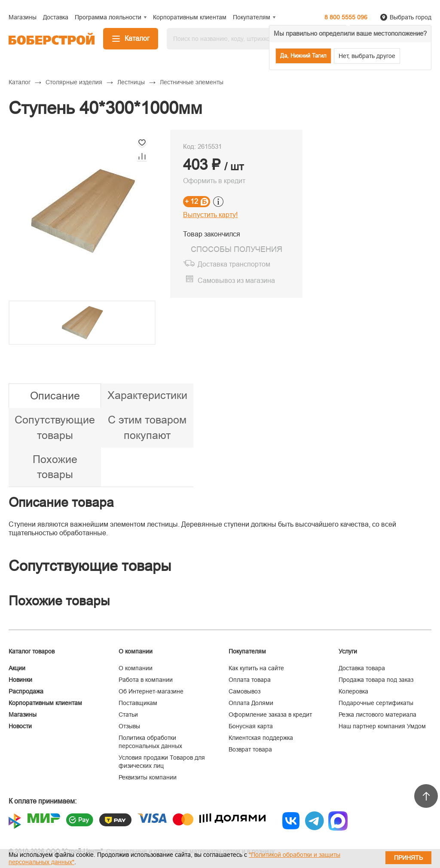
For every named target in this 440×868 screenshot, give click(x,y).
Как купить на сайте (256, 668)
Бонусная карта (251, 726)
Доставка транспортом (234, 264)
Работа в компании (146, 680)
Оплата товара (250, 680)
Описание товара (61, 502)
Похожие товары (55, 467)
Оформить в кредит (214, 181)
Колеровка (353, 691)
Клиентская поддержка (261, 738)
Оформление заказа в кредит (270, 715)
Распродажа (26, 691)
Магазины (23, 715)
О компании (136, 668)
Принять (408, 858)
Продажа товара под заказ (376, 680)
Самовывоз (244, 691)
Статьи (128, 715)
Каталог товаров (32, 651)
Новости (20, 726)
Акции (17, 668)
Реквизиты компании (148, 777)
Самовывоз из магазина (236, 281)
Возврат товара (250, 749)
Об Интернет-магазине (151, 691)
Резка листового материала (377, 715)
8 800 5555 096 (346, 17)
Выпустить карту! (210, 215)
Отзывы (129, 726)
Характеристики (147, 395)
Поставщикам (138, 703)
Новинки (20, 680)
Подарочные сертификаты (376, 703)
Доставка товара (362, 668)
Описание (55, 396)
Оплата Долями (251, 703)
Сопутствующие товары (55, 427)
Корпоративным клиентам (45, 703)
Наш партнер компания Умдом (382, 726)
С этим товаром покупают (147, 427)
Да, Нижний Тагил (303, 56)
